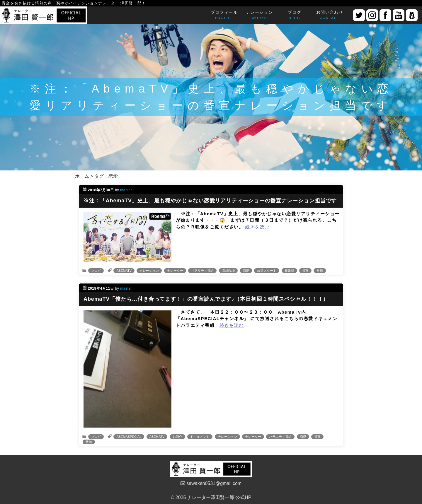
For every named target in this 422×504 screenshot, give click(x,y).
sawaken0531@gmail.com (211, 483)
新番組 (289, 271)
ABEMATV (124, 271)
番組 (320, 271)
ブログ (96, 271)
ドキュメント (200, 437)
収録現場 (228, 271)
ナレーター (175, 271)
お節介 (177, 437)
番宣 (305, 271)
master (126, 190)
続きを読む (257, 227)
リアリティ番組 (202, 271)
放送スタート (267, 271)
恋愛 (246, 271)
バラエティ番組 (280, 437)
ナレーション (149, 271)
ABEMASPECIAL (129, 437)
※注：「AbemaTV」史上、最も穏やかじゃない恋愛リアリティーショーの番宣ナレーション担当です (210, 201)
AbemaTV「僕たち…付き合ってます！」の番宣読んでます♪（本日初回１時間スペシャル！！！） (206, 299)
